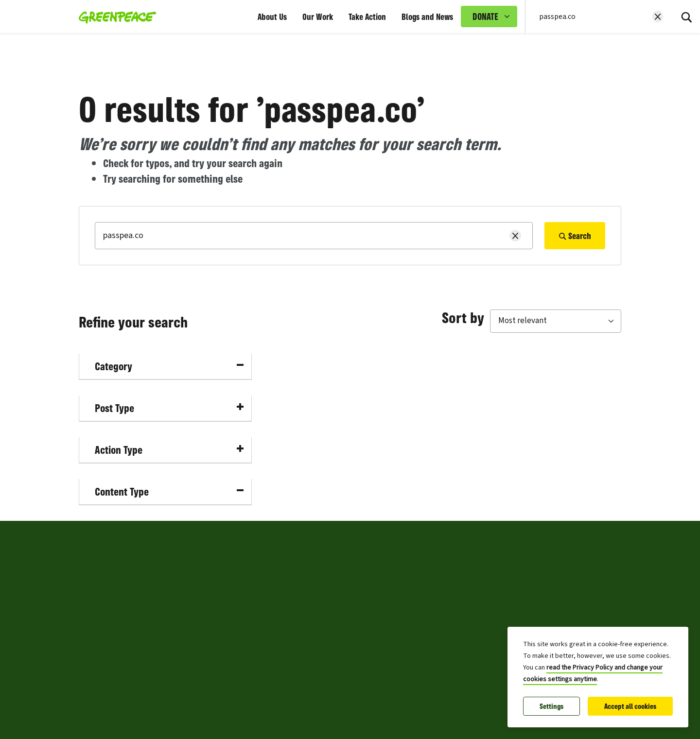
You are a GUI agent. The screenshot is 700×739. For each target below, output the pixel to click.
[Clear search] (658, 17)
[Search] (686, 17)
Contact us (97, 643)
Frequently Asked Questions (360, 643)
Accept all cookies (630, 706)
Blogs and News (427, 17)
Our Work (318, 17)
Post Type (169, 408)
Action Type (169, 450)
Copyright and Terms (347, 596)
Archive (323, 666)
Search (575, 236)
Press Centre (101, 573)
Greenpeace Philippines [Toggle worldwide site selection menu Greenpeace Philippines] (139, 538)
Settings (551, 706)
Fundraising (100, 666)
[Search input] (593, 17)
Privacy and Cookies (345, 573)
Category (169, 366)
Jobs (87, 596)
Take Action (367, 17)
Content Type (169, 491)
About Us (272, 17)
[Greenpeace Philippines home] (114, 17)
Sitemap (94, 689)
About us (95, 619)
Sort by (463, 317)
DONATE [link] (485, 17)
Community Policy (342, 619)
